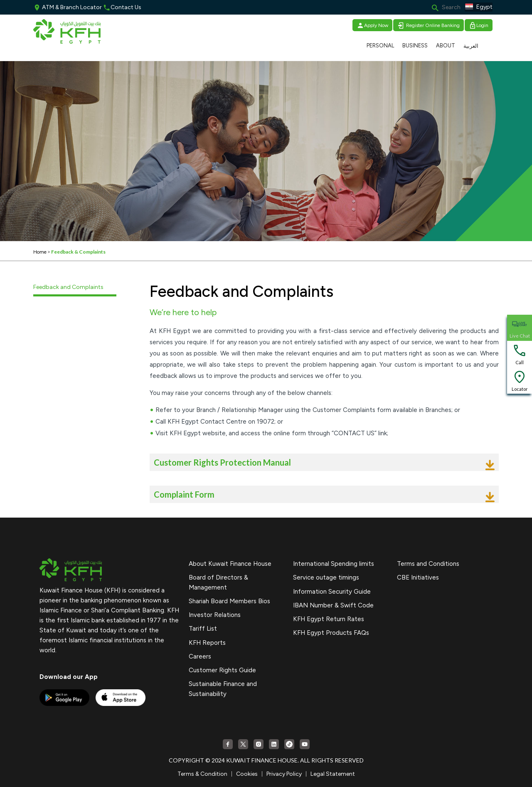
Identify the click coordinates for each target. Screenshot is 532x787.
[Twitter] (243, 744)
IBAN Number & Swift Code (333, 605)
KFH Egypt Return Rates (329, 619)
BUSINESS (415, 46)
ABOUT (446, 46)
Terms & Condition (202, 774)
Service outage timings (326, 577)
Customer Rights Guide (222, 670)
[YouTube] (305, 744)
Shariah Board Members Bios (229, 601)
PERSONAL (380, 46)
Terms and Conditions (428, 564)
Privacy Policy (284, 774)
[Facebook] (228, 744)
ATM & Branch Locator (68, 7)
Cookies (247, 774)
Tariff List (203, 629)
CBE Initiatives (418, 577)
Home (40, 252)
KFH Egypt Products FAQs (331, 633)
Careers (200, 656)
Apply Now (372, 25)
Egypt (479, 7)
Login (479, 25)
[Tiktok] (289, 744)
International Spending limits (334, 564)
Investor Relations (215, 615)
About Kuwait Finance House (230, 564)
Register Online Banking (429, 25)
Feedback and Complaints (68, 287)
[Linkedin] (274, 744)
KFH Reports (207, 643)
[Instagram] (259, 744)
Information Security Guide (332, 592)
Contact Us (122, 7)
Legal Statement (333, 774)
